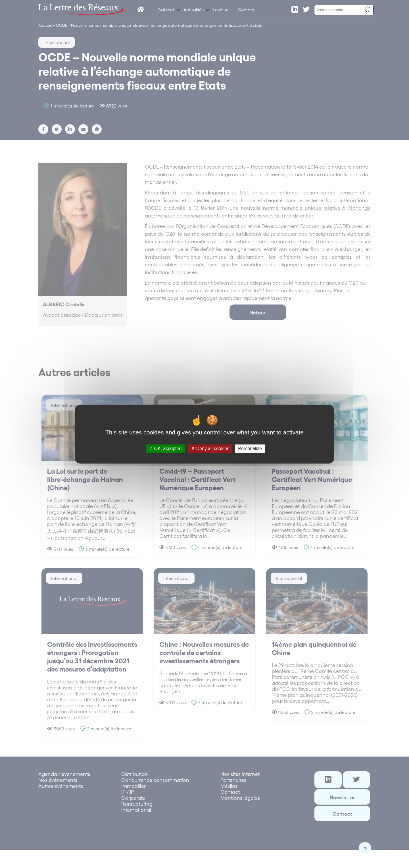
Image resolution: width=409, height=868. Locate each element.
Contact (246, 10)
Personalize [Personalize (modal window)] (250, 448)
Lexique (221, 10)
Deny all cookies (210, 448)
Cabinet (166, 10)
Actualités (194, 10)
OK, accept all (166, 448)
